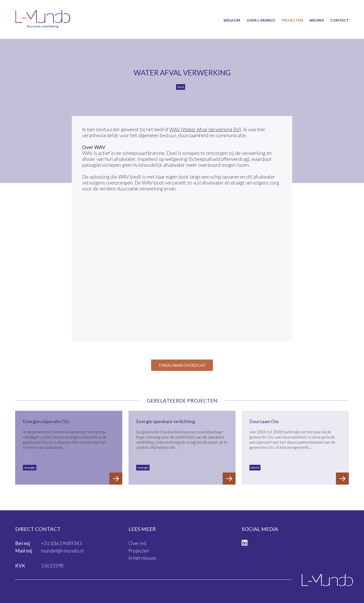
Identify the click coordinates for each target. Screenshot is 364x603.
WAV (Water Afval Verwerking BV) (205, 129)
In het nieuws (142, 558)
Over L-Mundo (261, 20)
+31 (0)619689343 (61, 543)
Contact (340, 20)
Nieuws (317, 20)
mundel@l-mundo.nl (62, 551)
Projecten (292, 20)
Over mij (137, 543)
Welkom (232, 20)
